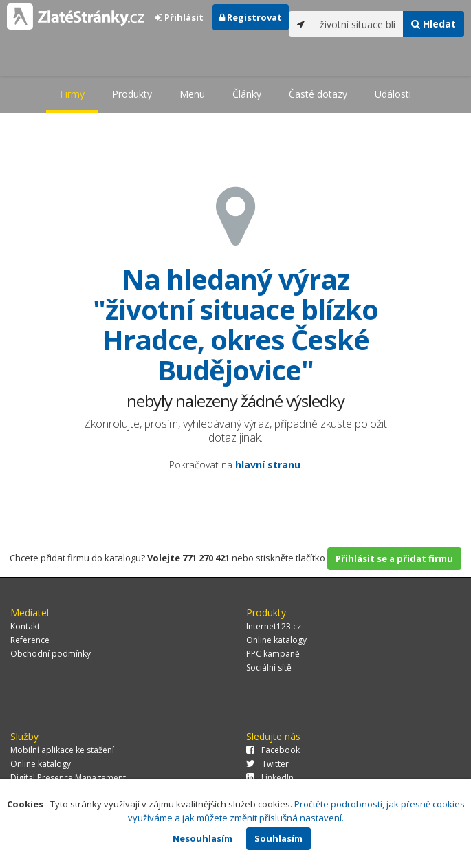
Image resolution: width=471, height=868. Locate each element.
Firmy (72, 94)
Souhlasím (278, 838)
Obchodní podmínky (51, 654)
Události (393, 94)
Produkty (132, 94)
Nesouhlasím (202, 838)
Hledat (434, 24)
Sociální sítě (269, 668)
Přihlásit (179, 17)
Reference (30, 640)
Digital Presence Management (68, 778)
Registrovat (251, 17)
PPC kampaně (273, 654)
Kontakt (25, 626)
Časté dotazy (318, 94)
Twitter (267, 764)
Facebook (273, 750)
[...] (358, 24)
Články (247, 94)
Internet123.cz (274, 626)
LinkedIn (270, 778)
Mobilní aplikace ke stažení (62, 750)
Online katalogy (276, 640)
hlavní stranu (268, 465)
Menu (192, 94)
